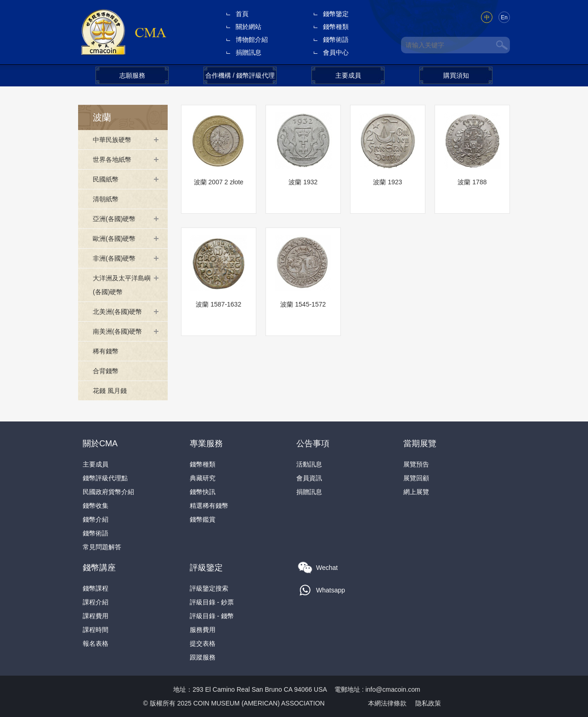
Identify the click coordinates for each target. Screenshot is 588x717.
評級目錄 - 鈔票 (212, 602)
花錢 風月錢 (110, 391)
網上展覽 (416, 492)
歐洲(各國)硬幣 (114, 239)
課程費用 (96, 616)
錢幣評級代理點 (105, 478)
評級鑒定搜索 (209, 588)
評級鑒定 (206, 568)
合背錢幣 (106, 371)
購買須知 (456, 75)
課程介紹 (96, 602)
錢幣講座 (99, 568)
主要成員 (348, 75)
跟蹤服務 (203, 657)
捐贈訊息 (249, 52)
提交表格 (203, 643)
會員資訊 (309, 478)
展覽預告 (416, 464)
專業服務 (206, 444)
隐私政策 (428, 703)
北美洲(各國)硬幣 (117, 312)
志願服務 (132, 75)
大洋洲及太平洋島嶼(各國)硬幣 (122, 285)
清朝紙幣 (106, 199)
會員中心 (336, 52)
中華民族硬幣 (112, 140)
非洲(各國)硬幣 (114, 258)
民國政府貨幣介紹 (108, 492)
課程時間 (96, 630)
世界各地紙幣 (112, 159)
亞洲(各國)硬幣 (114, 219)
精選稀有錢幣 (209, 506)
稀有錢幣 (106, 351)
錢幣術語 (336, 40)
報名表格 (96, 643)
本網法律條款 (387, 703)
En (504, 17)
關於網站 (249, 27)
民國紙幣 (106, 179)
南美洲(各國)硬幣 (117, 331)
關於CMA (100, 444)
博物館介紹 (252, 40)
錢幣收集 (96, 506)
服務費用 (203, 630)
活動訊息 (309, 464)
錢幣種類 (336, 27)
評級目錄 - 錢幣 (212, 616)
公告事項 (313, 444)
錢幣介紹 (96, 519)
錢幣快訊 (203, 492)
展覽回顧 (416, 478)
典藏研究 (203, 478)
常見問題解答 (102, 547)
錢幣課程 (96, 588)
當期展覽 (420, 444)
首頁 (242, 14)
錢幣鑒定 (336, 14)
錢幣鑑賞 (203, 519)
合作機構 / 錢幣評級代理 (240, 75)
